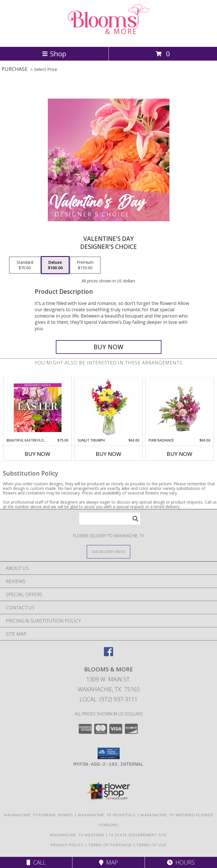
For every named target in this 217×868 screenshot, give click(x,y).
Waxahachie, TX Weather (77, 835)
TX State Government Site (138, 835)
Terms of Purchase (110, 845)
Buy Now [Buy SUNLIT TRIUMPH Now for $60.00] (108, 454)
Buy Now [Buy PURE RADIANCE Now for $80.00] (179, 454)
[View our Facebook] (108, 654)
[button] (109, 753)
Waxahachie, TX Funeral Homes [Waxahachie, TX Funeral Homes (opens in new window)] (39, 815)
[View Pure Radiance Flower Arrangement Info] (180, 408)
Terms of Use (151, 845)
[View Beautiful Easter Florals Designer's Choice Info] (38, 408)
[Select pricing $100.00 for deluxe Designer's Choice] (55, 265)
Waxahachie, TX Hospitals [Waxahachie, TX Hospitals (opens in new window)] (107, 815)
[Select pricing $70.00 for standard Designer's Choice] (25, 265)
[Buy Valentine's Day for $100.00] (109, 347)
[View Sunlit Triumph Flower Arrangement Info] (109, 408)
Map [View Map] (108, 862)
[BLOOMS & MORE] (108, 38)
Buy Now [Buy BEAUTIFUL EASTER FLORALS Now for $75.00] (38, 454)
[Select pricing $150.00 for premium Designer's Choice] (85, 265)
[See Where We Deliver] (108, 551)
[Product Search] (110, 519)
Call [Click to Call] (36, 862)
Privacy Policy (67, 845)
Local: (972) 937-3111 (108, 699)
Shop (54, 54)
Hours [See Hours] (181, 862)
